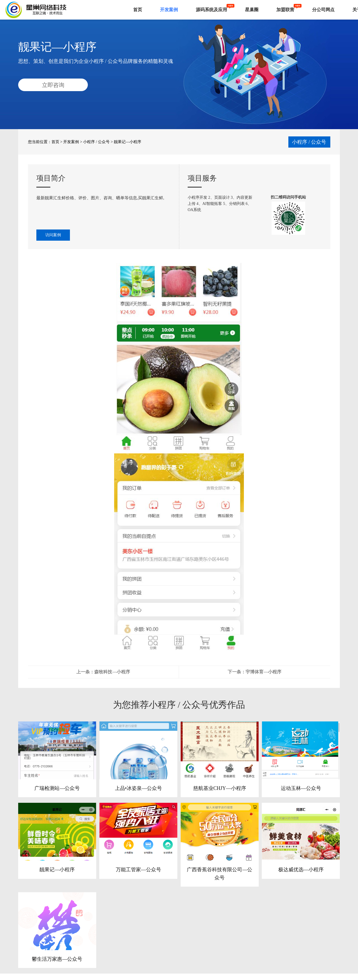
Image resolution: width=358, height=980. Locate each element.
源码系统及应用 (211, 10)
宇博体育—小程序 (263, 672)
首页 (138, 10)
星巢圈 (252, 10)
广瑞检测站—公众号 (57, 788)
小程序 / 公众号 (96, 142)
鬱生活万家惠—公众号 (57, 959)
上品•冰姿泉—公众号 (138, 788)
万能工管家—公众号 (138, 870)
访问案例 (53, 235)
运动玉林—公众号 (301, 788)
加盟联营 (285, 10)
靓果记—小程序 (57, 870)
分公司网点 (323, 10)
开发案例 (169, 10)
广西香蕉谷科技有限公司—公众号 (220, 874)
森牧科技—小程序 (112, 672)
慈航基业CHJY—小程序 (220, 788)
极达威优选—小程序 (301, 870)
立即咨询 (53, 85)
